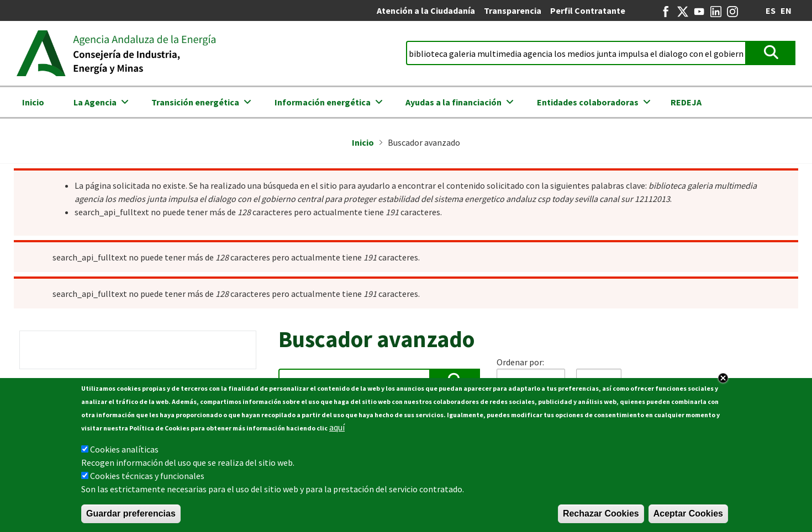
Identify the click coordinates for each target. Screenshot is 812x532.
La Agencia (95, 102)
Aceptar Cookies (688, 514)
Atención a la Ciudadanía (426, 10)
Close (723, 378)
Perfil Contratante (588, 10)
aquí (337, 427)
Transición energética (195, 102)
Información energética (323, 102)
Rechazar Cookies (601, 514)
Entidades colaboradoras (588, 102)
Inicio (33, 102)
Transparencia (513, 10)
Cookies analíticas (124, 449)
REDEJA (686, 102)
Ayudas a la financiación (454, 102)
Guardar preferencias (131, 514)
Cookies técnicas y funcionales (147, 476)
